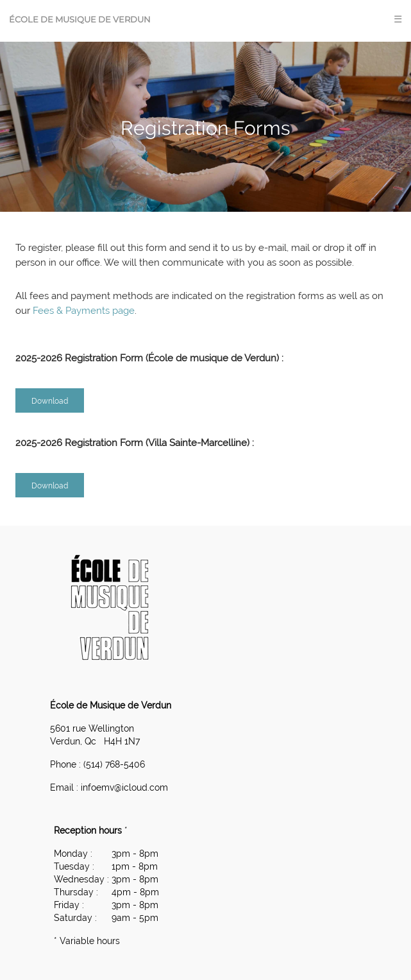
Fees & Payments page (84, 311)
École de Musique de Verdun (80, 19)
